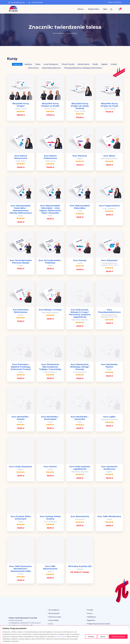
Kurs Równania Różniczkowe (21, 311)
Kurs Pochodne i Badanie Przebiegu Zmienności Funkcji (21, 367)
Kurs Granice (50, 467)
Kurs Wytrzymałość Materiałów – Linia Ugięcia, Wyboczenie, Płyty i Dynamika (50, 209)
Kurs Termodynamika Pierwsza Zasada (21, 262)
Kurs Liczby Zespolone (21, 467)
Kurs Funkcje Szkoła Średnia (50, 518)
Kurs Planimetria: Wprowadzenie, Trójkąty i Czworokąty (50, 367)
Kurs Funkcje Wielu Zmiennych (21, 518)
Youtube (58, 637)
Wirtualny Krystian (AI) (80, 566)
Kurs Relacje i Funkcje (50, 310)
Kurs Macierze (80, 156)
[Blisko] (128, 627)
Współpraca (91, 617)
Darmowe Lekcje (55, 617)
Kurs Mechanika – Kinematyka (50, 418)
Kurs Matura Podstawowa (50, 157)
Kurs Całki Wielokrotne (109, 516)
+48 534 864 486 (36, 2)
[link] (21, 97)
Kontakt (90, 610)
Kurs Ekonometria (80, 516)
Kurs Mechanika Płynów (109, 366)
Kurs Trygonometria (109, 206)
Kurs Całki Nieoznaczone (50, 567)
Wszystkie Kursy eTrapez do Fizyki (109, 105)
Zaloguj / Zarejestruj (115, 2)
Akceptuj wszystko (118, 637)
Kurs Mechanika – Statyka (21, 418)
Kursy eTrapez (72, 33)
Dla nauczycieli (54, 613)
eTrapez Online (94, 9)
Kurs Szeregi (80, 260)
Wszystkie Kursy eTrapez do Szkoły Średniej (80, 106)
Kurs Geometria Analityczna (109, 468)
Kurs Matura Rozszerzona (21, 157)
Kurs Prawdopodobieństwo (109, 311)
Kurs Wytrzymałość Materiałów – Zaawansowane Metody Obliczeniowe (21, 209)
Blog (106, 9)
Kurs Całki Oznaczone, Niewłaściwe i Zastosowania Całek (21, 569)
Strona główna (59, 33)
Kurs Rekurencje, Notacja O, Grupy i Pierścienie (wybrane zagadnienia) (80, 313)
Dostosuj (91, 637)
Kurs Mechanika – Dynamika (80, 418)
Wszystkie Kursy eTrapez (21, 105)
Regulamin (91, 620)
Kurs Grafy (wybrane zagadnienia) (80, 468)
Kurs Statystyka (109, 260)
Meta (63, 637)
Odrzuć (103, 637)
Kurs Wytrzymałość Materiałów (80, 207)
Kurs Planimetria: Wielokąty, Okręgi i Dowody (80, 367)
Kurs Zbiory (109, 156)
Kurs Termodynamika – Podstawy (50, 262)
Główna (81, 9)
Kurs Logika (109, 417)
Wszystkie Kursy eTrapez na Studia (50, 105)
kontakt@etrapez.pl (17, 2)
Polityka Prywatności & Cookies (99, 624)
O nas (51, 624)
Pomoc (90, 613)
